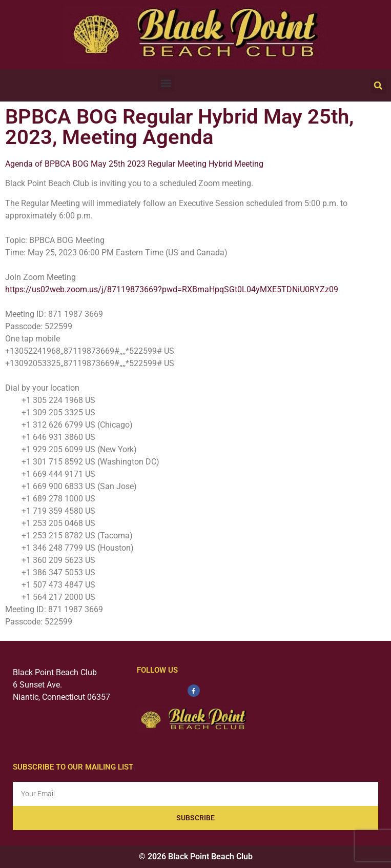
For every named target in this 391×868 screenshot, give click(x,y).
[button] (166, 83)
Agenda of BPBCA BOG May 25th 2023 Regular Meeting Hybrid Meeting (134, 164)
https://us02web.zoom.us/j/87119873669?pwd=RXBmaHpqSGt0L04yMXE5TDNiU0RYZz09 (172, 289)
